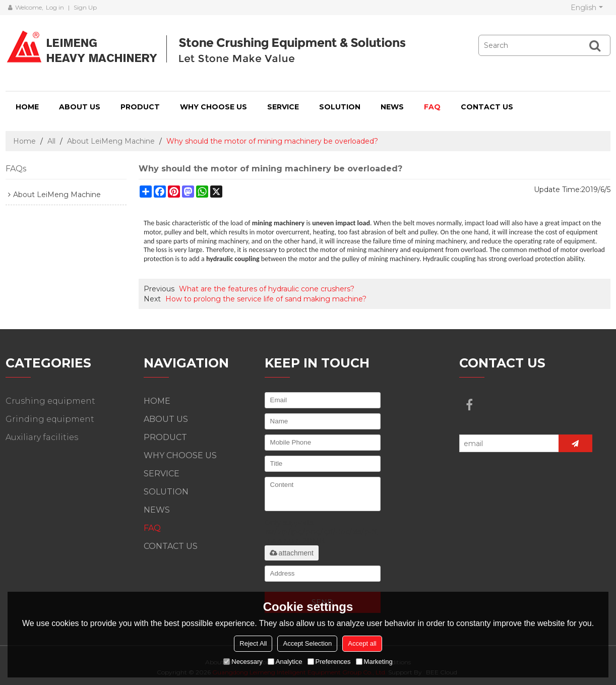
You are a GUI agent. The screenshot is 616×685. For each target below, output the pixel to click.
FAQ (432, 107)
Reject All (253, 643)
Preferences (329, 662)
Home (24, 141)
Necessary (243, 662)
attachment (292, 553)
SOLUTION (340, 107)
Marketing (374, 662)
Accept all (362, 643)
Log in (55, 7)
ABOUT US (80, 107)
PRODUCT (140, 107)
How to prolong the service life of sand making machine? (266, 299)
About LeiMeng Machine (111, 141)
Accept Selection (307, 643)
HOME (27, 107)
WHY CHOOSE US (213, 107)
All (51, 141)
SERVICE (283, 107)
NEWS (392, 107)
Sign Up (85, 7)
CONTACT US (487, 107)
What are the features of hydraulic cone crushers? (267, 289)
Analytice (285, 662)
